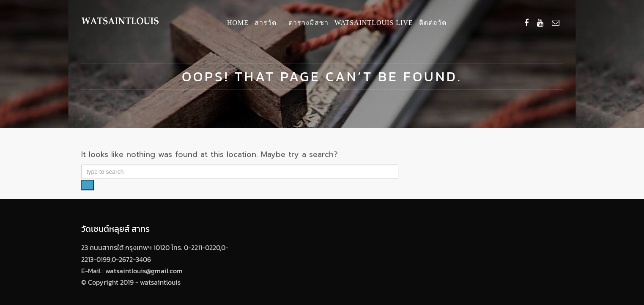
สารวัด (266, 23)
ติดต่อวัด (433, 23)
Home (238, 23)
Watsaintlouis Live (374, 23)
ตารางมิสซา (308, 23)
